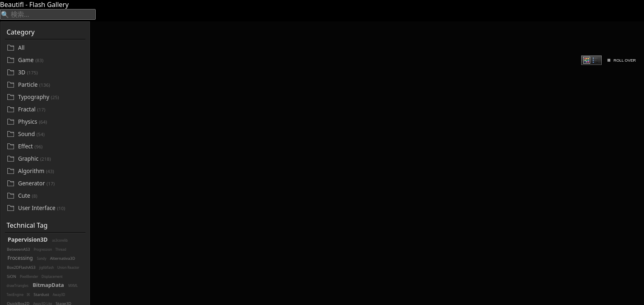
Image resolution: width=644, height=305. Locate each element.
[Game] (51, 60)
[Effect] (51, 147)
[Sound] (51, 134)
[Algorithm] (51, 171)
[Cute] (51, 196)
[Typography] (51, 97)
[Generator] (51, 184)
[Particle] (51, 85)
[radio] (587, 60)
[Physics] (51, 122)
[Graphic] (51, 159)
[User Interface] (51, 208)
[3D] (51, 73)
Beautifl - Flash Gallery (34, 5)
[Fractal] (51, 110)
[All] (51, 48)
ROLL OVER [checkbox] (625, 60)
